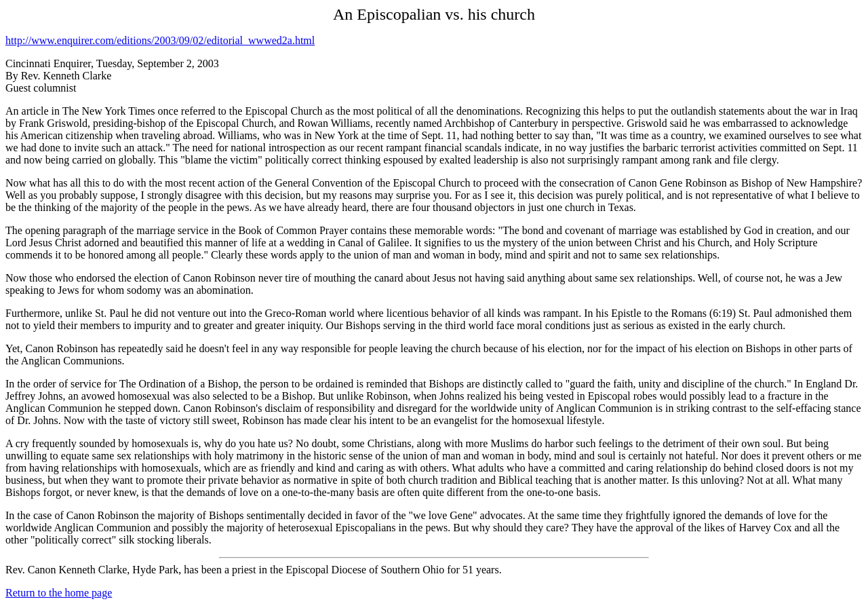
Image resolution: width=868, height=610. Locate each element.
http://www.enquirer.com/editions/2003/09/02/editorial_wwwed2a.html (160, 40)
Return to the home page (59, 593)
